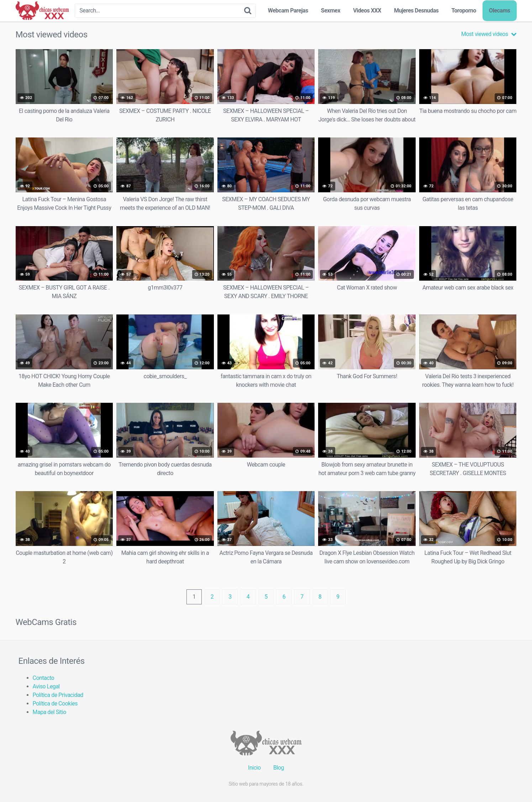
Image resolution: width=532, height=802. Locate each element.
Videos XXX (367, 11)
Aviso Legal (46, 686)
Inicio (254, 768)
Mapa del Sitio (49, 712)
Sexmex (331, 11)
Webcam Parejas (288, 11)
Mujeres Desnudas (416, 11)
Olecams (499, 11)
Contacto (44, 678)
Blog (279, 768)
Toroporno (464, 11)
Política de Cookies (55, 704)
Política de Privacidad (58, 695)
